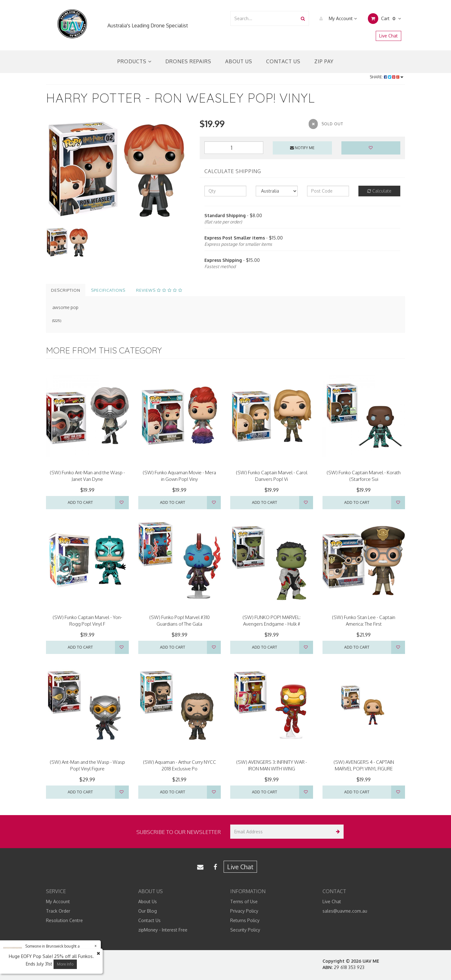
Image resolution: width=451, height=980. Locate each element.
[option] (118, 169)
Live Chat (388, 36)
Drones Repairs (188, 61)
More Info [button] (65, 964)
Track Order (58, 911)
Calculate (379, 191)
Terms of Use (244, 901)
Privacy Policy (244, 911)
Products (134, 61)
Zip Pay (324, 61)
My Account (337, 19)
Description (66, 290)
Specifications (108, 290)
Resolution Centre (64, 920)
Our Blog (148, 911)
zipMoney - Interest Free (163, 930)
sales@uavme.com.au (345, 911)
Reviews (159, 290)
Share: (387, 77)
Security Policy (245, 930)
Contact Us (283, 61)
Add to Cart (80, 502)
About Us (239, 61)
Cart (384, 19)
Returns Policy (245, 920)
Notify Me (302, 148)
